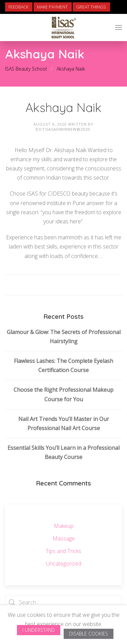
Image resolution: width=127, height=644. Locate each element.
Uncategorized (64, 564)
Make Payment (52, 7)
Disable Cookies (89, 634)
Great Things (91, 7)
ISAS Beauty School (26, 69)
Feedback (18, 7)
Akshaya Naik (71, 69)
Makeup (64, 526)
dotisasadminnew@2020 (63, 129)
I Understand (39, 630)
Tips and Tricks (63, 551)
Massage (64, 538)
